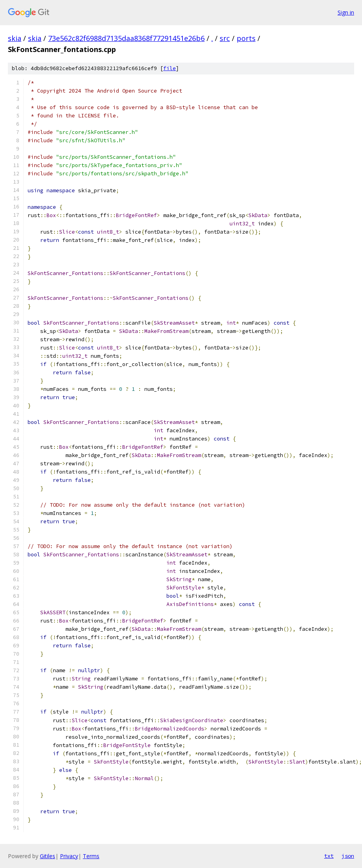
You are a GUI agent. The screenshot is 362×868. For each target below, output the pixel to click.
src (225, 38)
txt (329, 856)
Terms (91, 856)
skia (15, 38)
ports (246, 38)
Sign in (346, 12)
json (348, 856)
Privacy (69, 856)
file (170, 68)
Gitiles (48, 856)
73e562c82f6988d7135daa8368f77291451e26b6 (126, 38)
